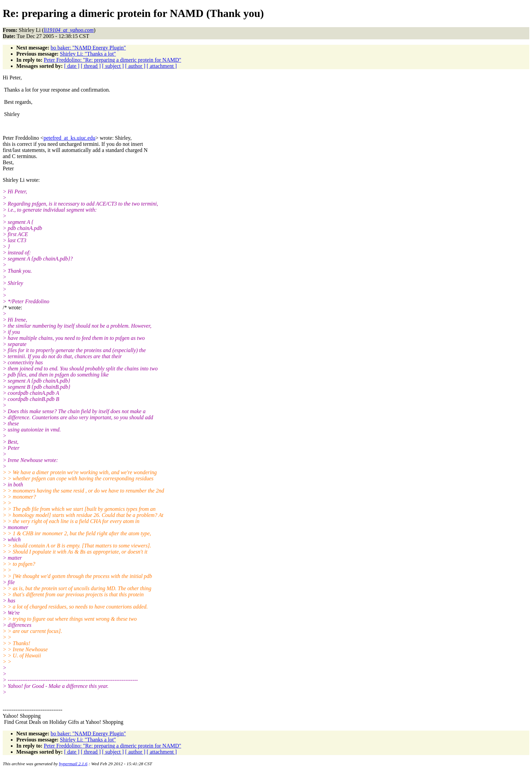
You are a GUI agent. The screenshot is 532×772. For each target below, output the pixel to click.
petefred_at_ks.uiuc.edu (69, 138)
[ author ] (135, 66)
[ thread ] (91, 66)
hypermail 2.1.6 (73, 764)
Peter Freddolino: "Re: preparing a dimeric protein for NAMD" (112, 60)
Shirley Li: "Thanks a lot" (88, 54)
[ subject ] (113, 66)
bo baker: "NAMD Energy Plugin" (88, 48)
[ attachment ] (162, 66)
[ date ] (72, 66)
